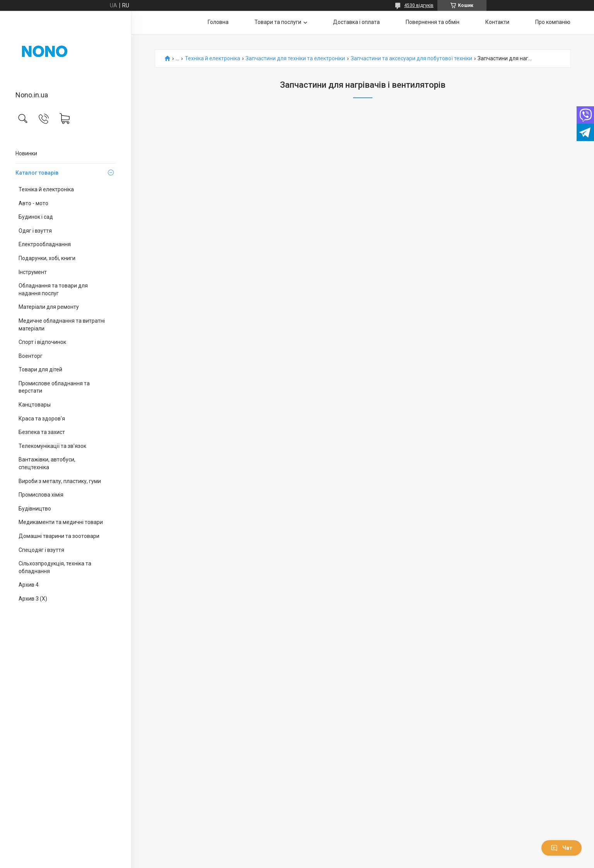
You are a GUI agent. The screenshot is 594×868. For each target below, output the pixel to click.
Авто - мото (33, 203)
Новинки (26, 153)
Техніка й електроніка (46, 189)
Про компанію (553, 22)
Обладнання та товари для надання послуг (53, 289)
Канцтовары (35, 405)
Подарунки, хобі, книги (47, 258)
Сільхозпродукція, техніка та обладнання (55, 567)
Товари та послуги (278, 22)
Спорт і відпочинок (42, 342)
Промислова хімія (41, 495)
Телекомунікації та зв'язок (52, 446)
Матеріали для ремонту (49, 307)
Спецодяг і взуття (41, 550)
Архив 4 (29, 585)
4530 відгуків (419, 5)
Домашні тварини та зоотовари (59, 536)
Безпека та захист (42, 432)
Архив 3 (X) (33, 599)
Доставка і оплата (356, 22)
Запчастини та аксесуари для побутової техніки (411, 59)
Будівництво (35, 509)
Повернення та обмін (433, 22)
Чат (562, 848)
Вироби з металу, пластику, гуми (60, 481)
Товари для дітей (40, 369)
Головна (218, 22)
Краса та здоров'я (42, 419)
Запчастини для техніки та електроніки (295, 59)
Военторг (31, 356)
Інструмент (33, 272)
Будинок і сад (36, 217)
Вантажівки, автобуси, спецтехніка (47, 463)
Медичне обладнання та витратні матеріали (62, 325)
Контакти (497, 22)
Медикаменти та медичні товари (61, 522)
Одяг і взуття (35, 231)
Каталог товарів (37, 173)
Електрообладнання (45, 244)
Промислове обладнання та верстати (54, 387)
